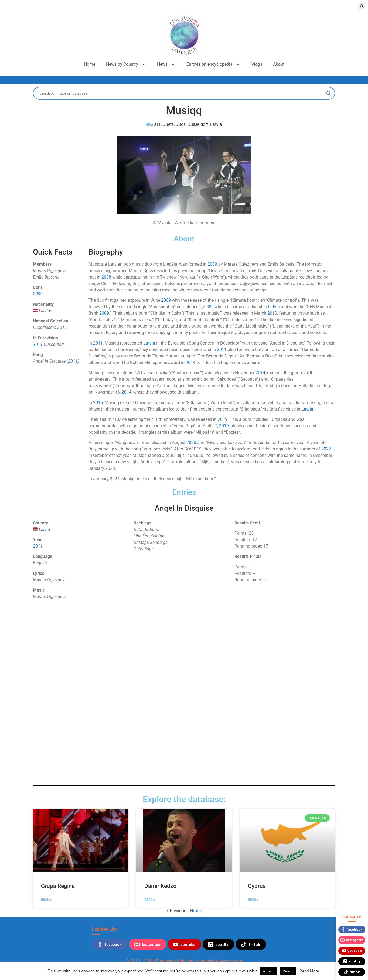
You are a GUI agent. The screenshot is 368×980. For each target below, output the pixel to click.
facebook (110, 944)
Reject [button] (288, 971)
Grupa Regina (58, 886)
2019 (223, 419)
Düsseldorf (198, 124)
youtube (184, 944)
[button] (362, 6)
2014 (190, 362)
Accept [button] (268, 971)
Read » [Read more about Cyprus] (253, 900)
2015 (98, 403)
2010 (272, 313)
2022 (326, 449)
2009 (38, 294)
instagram (147, 944)
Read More (309, 971)
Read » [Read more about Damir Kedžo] (150, 900)
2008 (106, 277)
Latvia (216, 124)
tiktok (251, 944)
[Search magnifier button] (329, 93)
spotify (218, 944)
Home (90, 64)
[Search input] (182, 93)
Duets (168, 124)
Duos (181, 124)
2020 (191, 442)
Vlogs (257, 64)
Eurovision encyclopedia (214, 64)
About (279, 64)
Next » (196, 911)
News (166, 64)
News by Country (126, 64)
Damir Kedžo (160, 886)
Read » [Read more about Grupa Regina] (46, 900)
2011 (156, 124)
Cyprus (257, 886)
